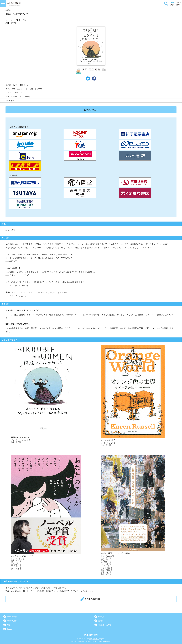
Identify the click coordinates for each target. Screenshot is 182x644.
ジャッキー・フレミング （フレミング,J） (23, 310)
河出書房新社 (12, 617)
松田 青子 (10, 23)
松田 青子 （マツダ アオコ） (18, 324)
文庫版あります (91, 110)
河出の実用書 (12, 621)
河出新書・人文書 (104, 625)
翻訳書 (100, 621)
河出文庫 (101, 617)
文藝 (8, 625)
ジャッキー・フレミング (15, 20)
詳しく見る (46, 395)
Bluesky (10, 629)
